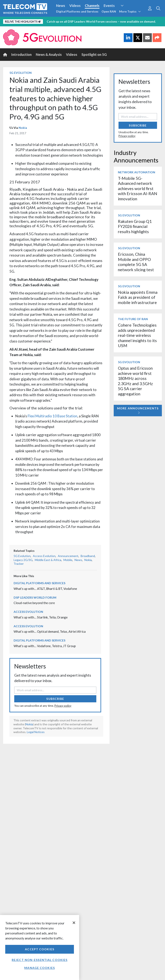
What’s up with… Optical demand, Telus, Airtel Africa (50, 631)
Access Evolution (44, 556)
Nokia (23, 128)
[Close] (74, 923)
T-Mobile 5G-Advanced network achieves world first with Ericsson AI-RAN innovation (138, 188)
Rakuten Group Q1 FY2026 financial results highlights (135, 226)
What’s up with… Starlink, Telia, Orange (41, 617)
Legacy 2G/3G (23, 560)
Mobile (68, 560)
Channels (92, 6)
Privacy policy (63, 706)
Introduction (21, 54)
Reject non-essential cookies (40, 960)
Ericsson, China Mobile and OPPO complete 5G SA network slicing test (136, 262)
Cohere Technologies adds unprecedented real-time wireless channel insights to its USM (137, 335)
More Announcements (138, 410)
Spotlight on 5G (94, 54)
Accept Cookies (40, 949)
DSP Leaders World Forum (35, 597)
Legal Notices (36, 732)
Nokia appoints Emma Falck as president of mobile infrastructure (138, 297)
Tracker (19, 564)
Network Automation (137, 172)
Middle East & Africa (48, 560)
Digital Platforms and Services (77, 11)
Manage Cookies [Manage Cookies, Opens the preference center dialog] (40, 968)
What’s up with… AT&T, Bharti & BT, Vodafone (45, 589)
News (61, 6)
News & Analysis (49, 54)
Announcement (68, 556)
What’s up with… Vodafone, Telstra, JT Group (45, 646)
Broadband (88, 556)
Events (109, 6)
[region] (40, 947)
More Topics (130, 11)
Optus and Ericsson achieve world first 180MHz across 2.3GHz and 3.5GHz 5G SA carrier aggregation (135, 381)
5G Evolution (21, 73)
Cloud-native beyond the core (34, 603)
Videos (75, 6)
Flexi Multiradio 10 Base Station (52, 416)
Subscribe (55, 699)
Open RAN (109, 11)
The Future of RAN (133, 319)
